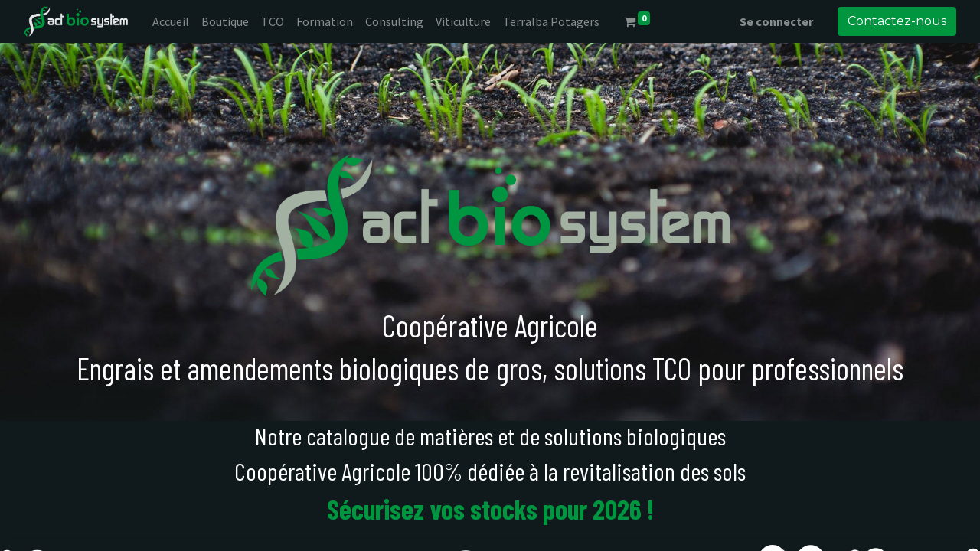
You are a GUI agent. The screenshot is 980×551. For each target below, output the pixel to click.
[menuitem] (171, 21)
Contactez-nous (897, 21)
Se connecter (776, 21)
